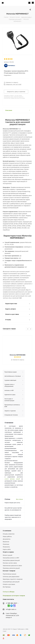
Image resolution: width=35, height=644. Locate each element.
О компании (7, 531)
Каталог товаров (9, 571)
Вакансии (6, 542)
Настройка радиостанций (11, 560)
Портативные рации (9, 574)
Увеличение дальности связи (12, 566)
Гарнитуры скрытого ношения (13, 579)
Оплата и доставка (9, 584)
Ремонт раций (7, 555)
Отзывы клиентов (9, 534)
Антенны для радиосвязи (11, 577)
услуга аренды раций (12, 479)
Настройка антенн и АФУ (11, 558)
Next (31, 329)
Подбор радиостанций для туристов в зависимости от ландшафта (13, 517)
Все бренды (7, 587)
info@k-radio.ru (11, 609)
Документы (7, 539)
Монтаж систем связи (10, 563)
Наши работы (7, 536)
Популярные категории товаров (14, 596)
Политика (6, 544)
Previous (28, 329)
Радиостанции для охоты (12, 503)
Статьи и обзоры (9, 592)
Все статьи (19, 499)
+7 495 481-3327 (11, 603)
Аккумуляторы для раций (11, 582)
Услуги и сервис (8, 552)
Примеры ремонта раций (11, 568)
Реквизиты (6, 547)
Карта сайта (7, 549)
